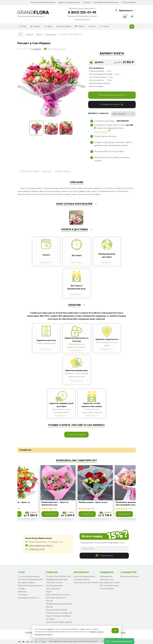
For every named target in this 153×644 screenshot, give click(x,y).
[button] (119, 641)
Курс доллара (53, 589)
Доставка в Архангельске (106, 3)
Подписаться (104, 555)
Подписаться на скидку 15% (59, 613)
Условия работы (82, 580)
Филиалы (22, 592)
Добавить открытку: (98, 113)
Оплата (87, 3)
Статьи (104, 26)
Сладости (29, 632)
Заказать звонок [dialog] (82, 19)
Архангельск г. (127, 10)
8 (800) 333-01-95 (82, 13)
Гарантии (47, 171)
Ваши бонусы (102, 131)
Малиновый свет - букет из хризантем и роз (55, 504)
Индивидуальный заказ (57, 580)
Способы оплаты (54, 583)
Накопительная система (58, 595)
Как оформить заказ (110, 583)
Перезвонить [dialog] (106, 577)
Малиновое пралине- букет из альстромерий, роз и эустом (131, 504)
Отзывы (22, 589)
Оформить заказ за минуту (112, 95)
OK (115, 631)
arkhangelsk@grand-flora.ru (41, 546)
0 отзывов (36, 49)
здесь (122, 543)
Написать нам (107, 580)
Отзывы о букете (62, 171)
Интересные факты (130, 577)
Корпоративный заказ (84, 577)
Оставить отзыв (76, 434)
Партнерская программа (86, 583)
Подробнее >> (46, 262)
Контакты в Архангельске (43, 3)
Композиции (64, 26)
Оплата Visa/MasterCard (58, 577)
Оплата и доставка (30, 171)
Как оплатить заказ (109, 586)
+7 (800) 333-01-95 (37, 549)
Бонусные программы (57, 610)
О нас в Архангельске (29, 577)
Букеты (35, 27)
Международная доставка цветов (59, 605)
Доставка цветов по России (56, 599)
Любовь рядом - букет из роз (93, 502)
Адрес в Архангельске (69, 3)
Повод (79, 26)
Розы (23, 26)
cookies (50, 629)
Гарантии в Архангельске (30, 586)
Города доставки (54, 586)
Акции (49, 592)
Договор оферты (26, 583)
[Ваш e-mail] (104, 549)
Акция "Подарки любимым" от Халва (59, 618)
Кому (92, 26)
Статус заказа (129, 3)
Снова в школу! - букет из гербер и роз (17, 504)
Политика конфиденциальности (28, 596)
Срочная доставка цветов (59, 622)
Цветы (48, 26)
